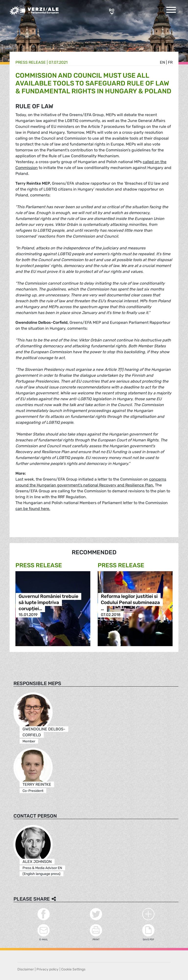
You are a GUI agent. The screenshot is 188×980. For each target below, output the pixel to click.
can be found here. (33, 509)
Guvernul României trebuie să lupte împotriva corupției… (48, 602)
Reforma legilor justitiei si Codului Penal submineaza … (130, 602)
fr (170, 62)
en (162, 62)
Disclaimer (26, 969)
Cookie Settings (73, 969)
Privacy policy (47, 969)
